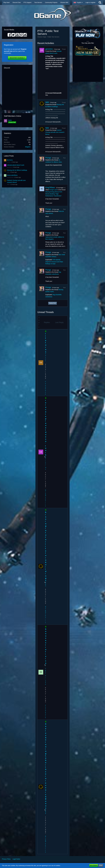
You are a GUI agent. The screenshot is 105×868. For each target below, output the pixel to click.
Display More (52, 303)
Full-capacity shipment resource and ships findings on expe (54, 262)
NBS (8, 172)
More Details (94, 865)
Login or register (90, 2)
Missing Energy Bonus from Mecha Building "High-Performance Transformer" (54, 194)
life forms (10, 160)
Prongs (48, 158)
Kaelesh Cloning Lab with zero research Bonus (55, 132)
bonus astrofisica (12, 175)
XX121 (9, 162)
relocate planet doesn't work (16, 165)
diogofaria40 (10, 177)
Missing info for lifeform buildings (17, 170)
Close (101, 865)
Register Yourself (17, 58)
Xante (10, 120)
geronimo (10, 167)
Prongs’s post (53, 190)
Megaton (28, 147)
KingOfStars (50, 188)
